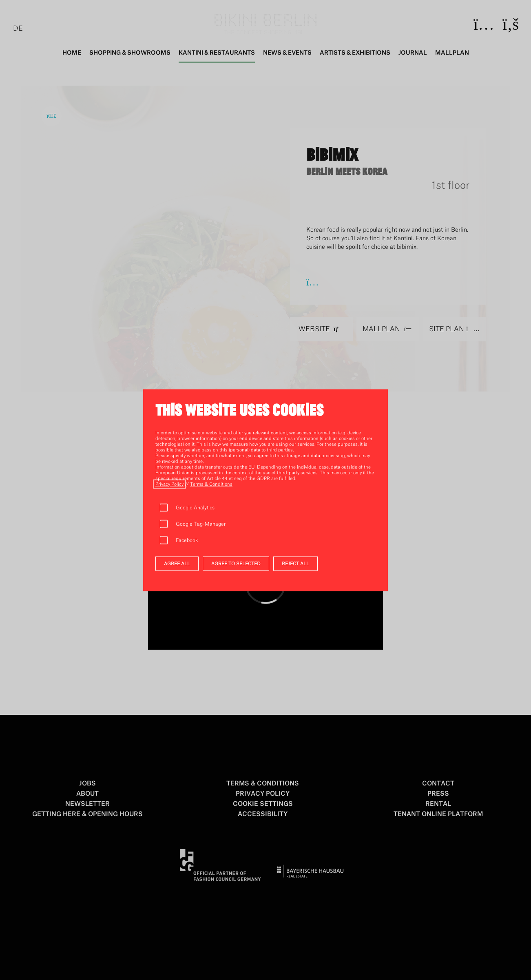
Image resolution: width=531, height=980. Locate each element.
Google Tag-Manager (201, 524)
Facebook (187, 540)
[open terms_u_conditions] (211, 484)
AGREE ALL (177, 563)
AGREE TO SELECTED (236, 563)
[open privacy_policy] (169, 484)
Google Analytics (195, 507)
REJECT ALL (295, 563)
